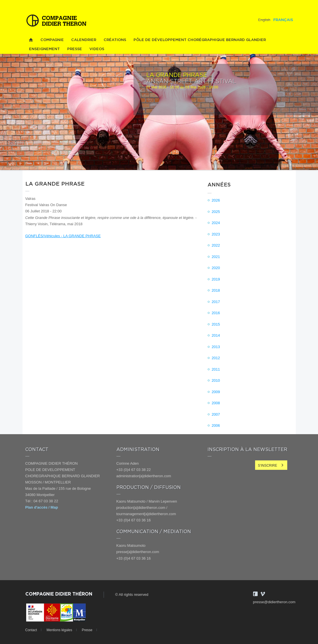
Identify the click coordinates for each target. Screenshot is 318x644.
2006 (216, 425)
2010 (216, 380)
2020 (216, 268)
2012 (216, 358)
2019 (216, 279)
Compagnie (52, 40)
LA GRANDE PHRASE (177, 75)
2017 (216, 302)
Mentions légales (59, 630)
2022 (216, 245)
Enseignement (44, 49)
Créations (115, 40)
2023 (216, 234)
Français (283, 20)
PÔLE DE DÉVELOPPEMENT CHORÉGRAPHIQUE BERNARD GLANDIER (200, 40)
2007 (216, 414)
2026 (216, 200)
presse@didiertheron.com (274, 602)
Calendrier (84, 40)
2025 (216, 212)
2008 (216, 403)
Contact (31, 630)
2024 (216, 223)
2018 (216, 290)
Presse (75, 49)
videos (97, 49)
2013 (216, 347)
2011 (216, 369)
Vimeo (263, 594)
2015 (216, 324)
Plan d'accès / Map (42, 507)
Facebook (255, 594)
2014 (216, 335)
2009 (216, 392)
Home (31, 40)
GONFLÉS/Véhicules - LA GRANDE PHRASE (63, 236)
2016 (216, 313)
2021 (216, 257)
